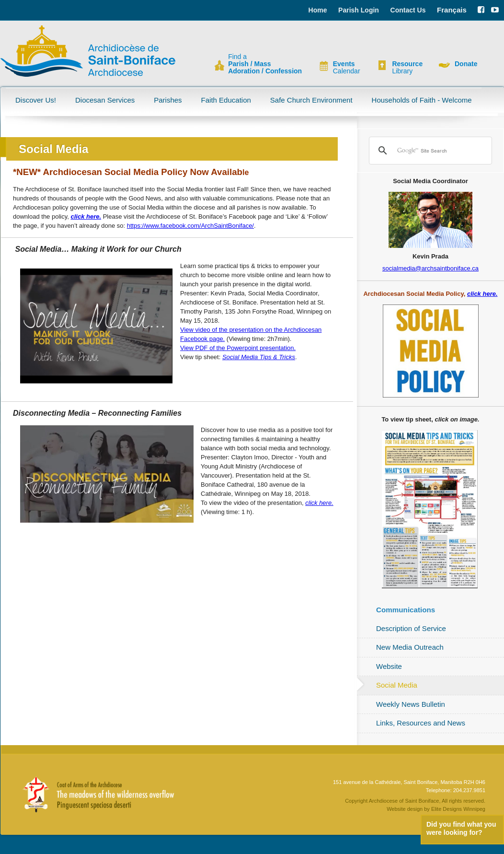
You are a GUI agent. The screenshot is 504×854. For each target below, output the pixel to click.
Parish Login (359, 10)
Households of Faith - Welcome (422, 100)
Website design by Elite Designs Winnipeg (436, 809)
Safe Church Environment (311, 100)
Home (318, 10)
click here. (86, 216)
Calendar (347, 68)
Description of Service (411, 628)
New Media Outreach (410, 647)
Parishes (168, 100)
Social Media (397, 685)
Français (452, 10)
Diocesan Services (105, 100)
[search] (429, 151)
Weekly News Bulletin (411, 704)
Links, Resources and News (421, 723)
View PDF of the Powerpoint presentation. (238, 348)
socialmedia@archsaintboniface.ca (430, 268)
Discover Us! (36, 100)
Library (407, 68)
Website (389, 666)
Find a (265, 64)
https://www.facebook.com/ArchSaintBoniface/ (190, 226)
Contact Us (408, 10)
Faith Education (226, 100)
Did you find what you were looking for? (461, 828)
